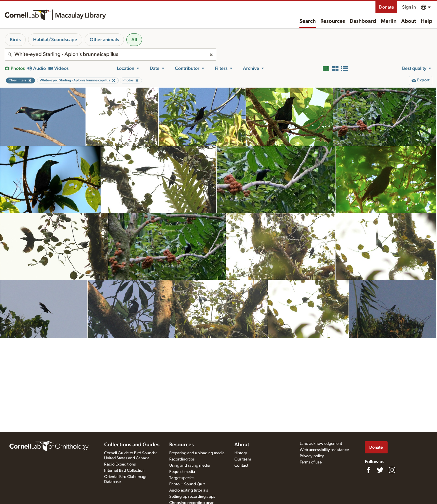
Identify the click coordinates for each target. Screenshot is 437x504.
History (241, 453)
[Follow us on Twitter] (380, 470)
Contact (241, 466)
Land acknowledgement (321, 444)
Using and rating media (190, 466)
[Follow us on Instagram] (392, 470)
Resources (333, 21)
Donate (386, 7)
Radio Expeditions (120, 464)
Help (426, 21)
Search (308, 21)
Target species (182, 478)
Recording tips (182, 459)
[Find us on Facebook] (368, 470)
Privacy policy (312, 456)
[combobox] (111, 54)
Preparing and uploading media (197, 453)
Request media (182, 472)
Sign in (409, 7)
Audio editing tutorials (189, 490)
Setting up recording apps (192, 497)
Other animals (104, 40)
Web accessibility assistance (324, 450)
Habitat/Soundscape (55, 40)
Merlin (389, 21)
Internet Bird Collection (124, 471)
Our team (243, 459)
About (409, 21)
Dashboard (363, 21)
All (134, 40)
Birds (15, 40)
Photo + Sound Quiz (187, 484)
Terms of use (311, 462)
